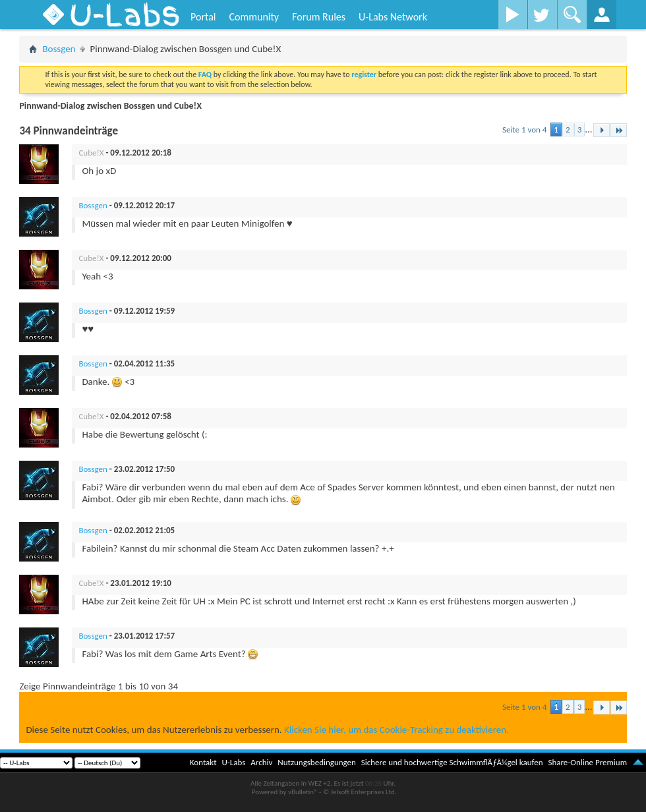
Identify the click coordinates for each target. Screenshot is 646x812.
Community (254, 17)
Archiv (261, 762)
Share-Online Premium (587, 762)
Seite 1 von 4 (525, 130)
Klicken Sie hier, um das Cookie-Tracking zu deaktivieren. (396, 730)
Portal (203, 17)
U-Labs (234, 762)
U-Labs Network (393, 17)
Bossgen (59, 49)
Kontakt (203, 762)
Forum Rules (319, 17)
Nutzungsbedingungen (317, 762)
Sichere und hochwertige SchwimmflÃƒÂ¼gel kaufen (452, 762)
